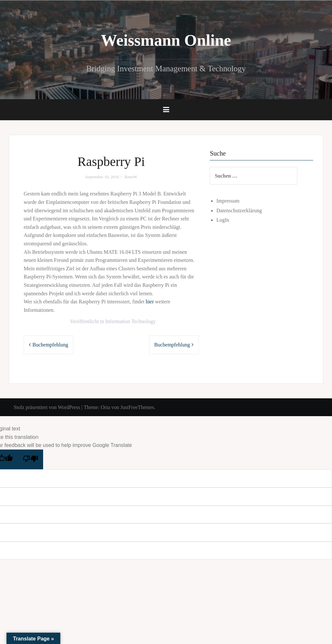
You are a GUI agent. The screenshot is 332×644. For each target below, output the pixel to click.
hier (150, 302)
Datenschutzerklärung (245, 211)
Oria (105, 407)
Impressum (234, 201)
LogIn (229, 220)
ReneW (131, 177)
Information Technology (130, 321)
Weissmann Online (166, 40)
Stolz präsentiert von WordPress (47, 407)
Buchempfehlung (50, 345)
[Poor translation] (30, 460)
